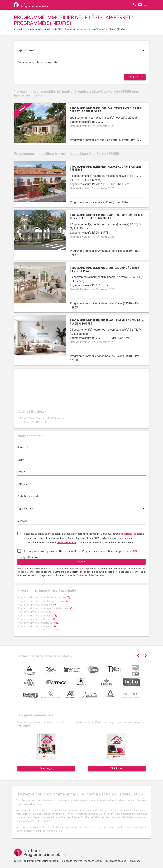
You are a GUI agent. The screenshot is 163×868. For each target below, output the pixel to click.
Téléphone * (24, 484)
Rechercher (135, 77)
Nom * (21, 460)
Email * (21, 472)
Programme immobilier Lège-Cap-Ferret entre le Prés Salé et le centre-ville (106, 110)
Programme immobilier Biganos (37, 626)
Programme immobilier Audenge (37, 616)
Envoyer (81, 562)
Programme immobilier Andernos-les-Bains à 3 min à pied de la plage (105, 269)
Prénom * (23, 447)
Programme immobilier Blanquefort (39, 630)
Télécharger (46, 768)
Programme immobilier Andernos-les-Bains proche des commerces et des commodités (106, 217)
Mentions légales (93, 861)
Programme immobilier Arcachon (37, 605)
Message (22, 521)
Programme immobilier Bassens (37, 619)
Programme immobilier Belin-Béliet (38, 623)
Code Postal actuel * (28, 496)
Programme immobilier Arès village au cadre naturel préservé (106, 168)
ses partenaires (128, 534)
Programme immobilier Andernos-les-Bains (43, 601)
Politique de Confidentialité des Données (84, 575)
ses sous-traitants (66, 542)
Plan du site (134, 861)
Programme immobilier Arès (35, 612)
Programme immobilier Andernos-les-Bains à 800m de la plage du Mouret (107, 322)
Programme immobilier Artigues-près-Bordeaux (45, 608)
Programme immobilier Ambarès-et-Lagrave (44, 597)
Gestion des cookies (115, 861)
